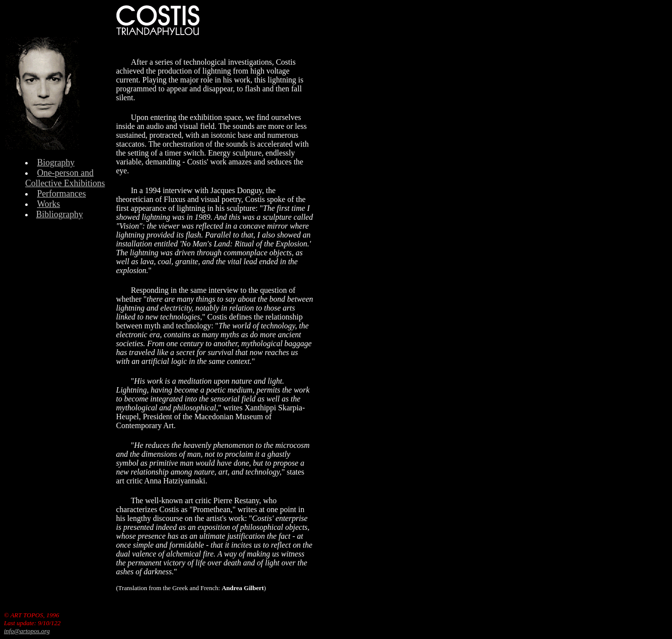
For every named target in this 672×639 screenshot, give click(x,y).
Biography (56, 162)
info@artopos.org (27, 631)
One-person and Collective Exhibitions (65, 178)
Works (49, 204)
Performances (61, 194)
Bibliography (59, 214)
